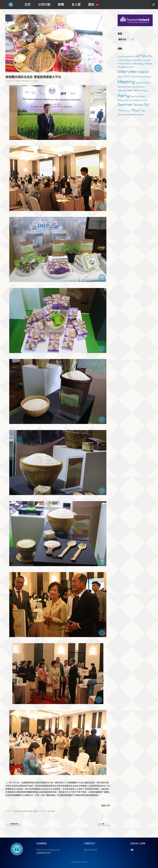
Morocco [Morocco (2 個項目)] (140, 87)
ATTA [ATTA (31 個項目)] (141, 56)
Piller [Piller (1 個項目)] (131, 100)
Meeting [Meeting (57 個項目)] (126, 82)
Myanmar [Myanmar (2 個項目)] (122, 90)
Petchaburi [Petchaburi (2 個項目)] (140, 96)
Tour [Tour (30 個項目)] (135, 110)
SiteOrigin (77, 862)
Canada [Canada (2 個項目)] (137, 60)
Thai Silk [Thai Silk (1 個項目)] (127, 111)
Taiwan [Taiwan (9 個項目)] (138, 105)
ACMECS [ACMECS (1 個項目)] (121, 57)
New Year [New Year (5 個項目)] (133, 90)
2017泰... (104, 824)
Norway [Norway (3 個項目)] (143, 90)
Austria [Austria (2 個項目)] (121, 60)
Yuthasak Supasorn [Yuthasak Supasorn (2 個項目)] (135, 114)
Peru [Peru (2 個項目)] (132, 96)
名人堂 (76, 4)
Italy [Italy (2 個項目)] (120, 77)
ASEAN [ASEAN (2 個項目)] (128, 56)
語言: (93, 4)
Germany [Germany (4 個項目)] (138, 63)
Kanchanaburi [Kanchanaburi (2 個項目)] (138, 77)
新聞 (61, 4)
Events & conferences (23, 811)
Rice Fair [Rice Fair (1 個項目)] (144, 100)
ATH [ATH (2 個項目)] (134, 56)
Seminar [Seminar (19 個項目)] (125, 104)
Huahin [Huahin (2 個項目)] (131, 67)
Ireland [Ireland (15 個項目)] (143, 72)
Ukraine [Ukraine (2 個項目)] (121, 114)
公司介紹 (44, 4)
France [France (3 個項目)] (129, 64)
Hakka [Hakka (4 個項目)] (148, 63)
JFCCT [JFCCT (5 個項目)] (127, 76)
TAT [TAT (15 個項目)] (147, 105)
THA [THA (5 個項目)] (120, 111)
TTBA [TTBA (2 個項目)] (143, 111)
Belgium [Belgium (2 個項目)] (129, 60)
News (35, 811)
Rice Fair (51, 811)
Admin (36, 81)
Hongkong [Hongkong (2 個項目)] (122, 67)
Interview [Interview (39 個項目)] (127, 71)
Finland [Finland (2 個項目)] (121, 64)
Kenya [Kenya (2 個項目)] (148, 77)
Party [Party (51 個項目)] (124, 95)
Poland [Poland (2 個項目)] (137, 100)
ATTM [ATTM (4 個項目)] (149, 56)
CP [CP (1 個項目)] (143, 60)
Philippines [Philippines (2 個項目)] (123, 100)
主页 (27, 4)
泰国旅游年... (13, 824)
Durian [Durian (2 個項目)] (147, 60)
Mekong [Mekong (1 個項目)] (139, 83)
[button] (154, 5)
